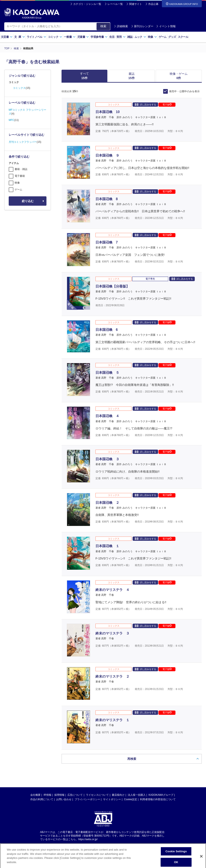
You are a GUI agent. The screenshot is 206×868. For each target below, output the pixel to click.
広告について (75, 795)
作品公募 (153, 4)
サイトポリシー (112, 799)
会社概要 (35, 795)
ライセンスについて (97, 795)
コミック (55, 37)
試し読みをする (145, 104)
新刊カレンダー (142, 26)
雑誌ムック (137, 37)
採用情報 (59, 795)
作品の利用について (42, 799)
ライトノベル (36, 37)
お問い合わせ (64, 799)
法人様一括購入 (137, 795)
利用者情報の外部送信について (158, 799)
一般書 (70, 37)
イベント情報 (166, 26)
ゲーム (163, 37)
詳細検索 (121, 26)
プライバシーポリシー (87, 799)
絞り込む (28, 201)
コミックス (19, 88)
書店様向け (118, 795)
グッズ (172, 37)
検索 (103, 26)
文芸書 (7, 37)
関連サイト (136, 4)
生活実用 (117, 37)
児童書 (83, 37)
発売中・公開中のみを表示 (184, 91)
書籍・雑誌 (21, 169)
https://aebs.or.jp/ (88, 839)
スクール (183, 37)
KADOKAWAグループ (161, 795)
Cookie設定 (131, 799)
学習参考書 (99, 37)
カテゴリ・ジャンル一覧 (87, 4)
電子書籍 (20, 176)
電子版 (167, 105)
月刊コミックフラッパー (23, 142)
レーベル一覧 (115, 4)
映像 (152, 37)
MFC (11, 120)
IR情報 (48, 795)
